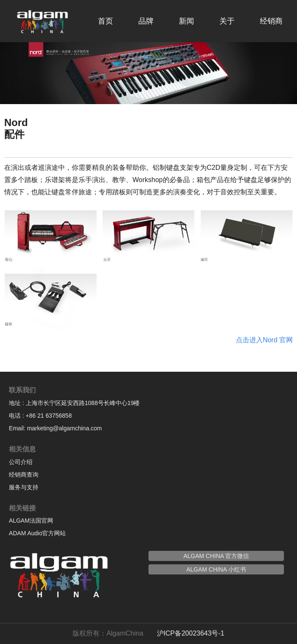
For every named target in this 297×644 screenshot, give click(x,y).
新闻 (186, 21)
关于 (227, 21)
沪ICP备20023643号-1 (191, 633)
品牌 (146, 21)
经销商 (271, 21)
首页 (105, 21)
